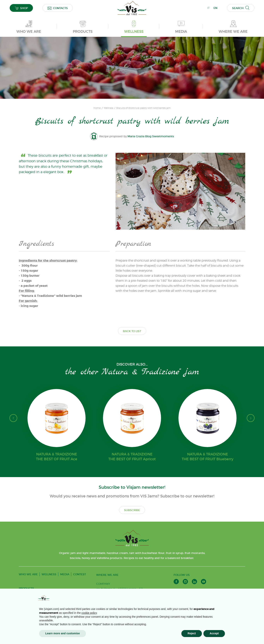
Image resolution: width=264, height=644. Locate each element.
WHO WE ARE (28, 574)
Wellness (108, 108)
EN (215, 8)
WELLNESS (49, 574)
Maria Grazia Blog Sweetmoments (151, 136)
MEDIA (65, 574)
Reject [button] (192, 633)
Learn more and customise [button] (63, 633)
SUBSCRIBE (132, 510)
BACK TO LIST (132, 331)
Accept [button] (214, 633)
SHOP (21, 8)
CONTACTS (58, 8)
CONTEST (80, 574)
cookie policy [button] (89, 613)
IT (208, 8)
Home (97, 108)
